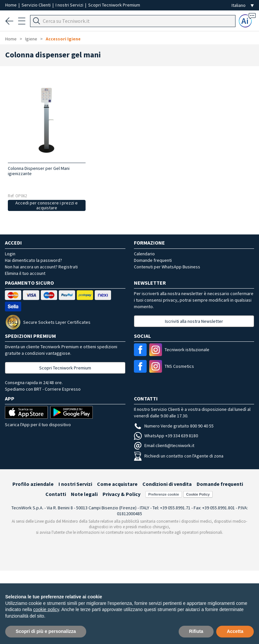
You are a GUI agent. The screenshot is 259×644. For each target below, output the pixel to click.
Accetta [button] (235, 631)
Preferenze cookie (164, 494)
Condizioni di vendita (167, 484)
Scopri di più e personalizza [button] (46, 631)
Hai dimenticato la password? (33, 260)
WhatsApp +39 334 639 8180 (166, 436)
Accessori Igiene (63, 39)
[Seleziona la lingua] (243, 5)
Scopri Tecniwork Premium (114, 5)
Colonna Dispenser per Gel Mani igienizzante (39, 171)
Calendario (144, 254)
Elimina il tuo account (25, 273)
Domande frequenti (153, 260)
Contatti (56, 494)
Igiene (31, 39)
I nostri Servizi (70, 5)
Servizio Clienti (37, 5)
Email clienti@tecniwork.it (164, 445)
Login (10, 254)
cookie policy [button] (46, 609)
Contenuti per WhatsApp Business (167, 267)
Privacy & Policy (121, 494)
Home (11, 5)
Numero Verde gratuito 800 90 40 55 (174, 426)
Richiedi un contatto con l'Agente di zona (179, 456)
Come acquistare (117, 484)
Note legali (84, 494)
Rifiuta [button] (196, 631)
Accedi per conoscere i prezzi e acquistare (47, 205)
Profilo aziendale (33, 484)
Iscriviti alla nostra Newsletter (194, 321)
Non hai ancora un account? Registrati (41, 267)
